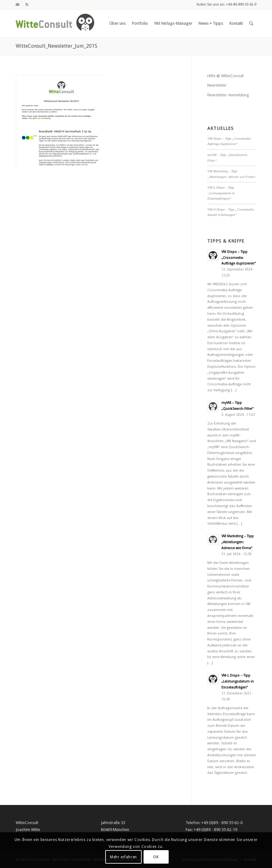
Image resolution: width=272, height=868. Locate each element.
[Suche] (251, 24)
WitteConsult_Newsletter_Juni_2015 (57, 46)
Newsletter (217, 85)
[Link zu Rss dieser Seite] (27, 5)
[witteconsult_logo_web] (55, 24)
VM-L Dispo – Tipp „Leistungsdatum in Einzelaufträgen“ (221, 193)
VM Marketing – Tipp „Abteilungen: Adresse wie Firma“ (238, 542)
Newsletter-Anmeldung (228, 95)
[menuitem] (117, 24)
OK (156, 857)
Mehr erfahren (123, 857)
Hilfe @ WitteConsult (226, 76)
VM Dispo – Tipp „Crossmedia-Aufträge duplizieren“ (239, 258)
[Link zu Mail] (17, 5)
